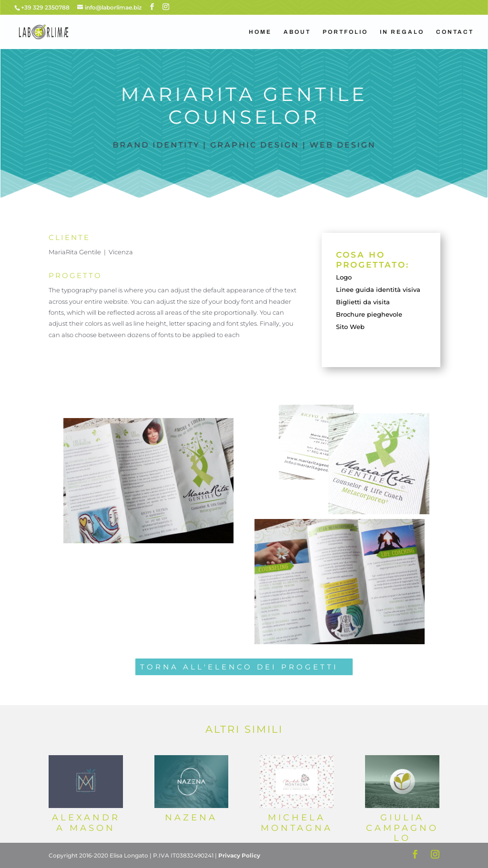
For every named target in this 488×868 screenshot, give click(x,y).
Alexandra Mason (86, 823)
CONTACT (455, 32)
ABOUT (297, 32)
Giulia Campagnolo (402, 828)
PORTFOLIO (345, 32)
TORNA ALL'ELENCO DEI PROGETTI (239, 667)
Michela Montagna (297, 823)
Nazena (191, 818)
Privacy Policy (239, 855)
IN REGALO (402, 32)
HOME (260, 32)
